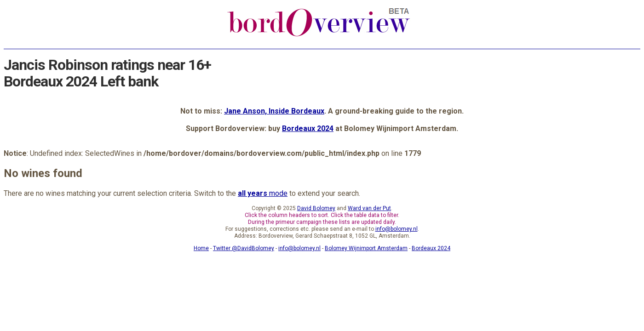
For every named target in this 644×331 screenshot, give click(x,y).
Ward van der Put (369, 208)
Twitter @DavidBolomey (244, 248)
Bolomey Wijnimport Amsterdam (366, 248)
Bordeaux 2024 (308, 128)
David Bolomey (316, 208)
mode (263, 193)
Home (201, 248)
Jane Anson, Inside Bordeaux (274, 111)
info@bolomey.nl (397, 229)
